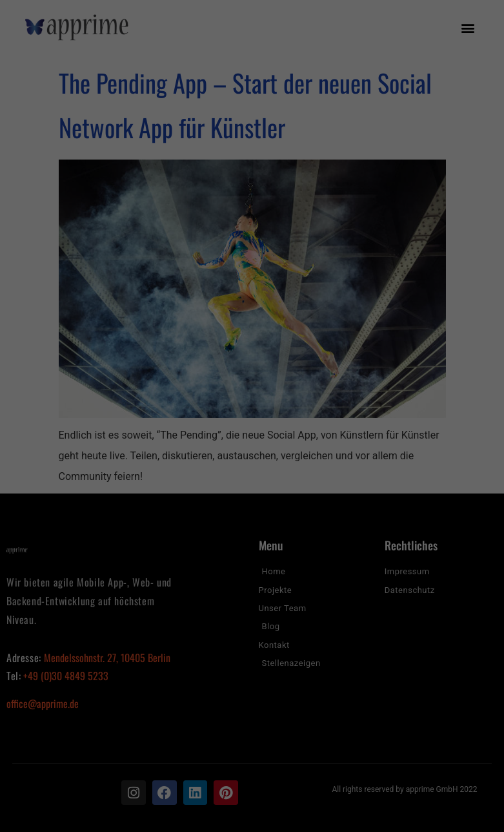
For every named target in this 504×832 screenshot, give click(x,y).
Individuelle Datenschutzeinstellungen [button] (252, 797)
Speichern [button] (252, 753)
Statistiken (237, 671)
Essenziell (132, 671)
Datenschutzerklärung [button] (258, 812)
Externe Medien (352, 671)
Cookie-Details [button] (196, 812)
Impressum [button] (315, 812)
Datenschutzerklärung (170, 629)
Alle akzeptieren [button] (252, 714)
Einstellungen (112, 641)
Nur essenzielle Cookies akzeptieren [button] (252, 781)
